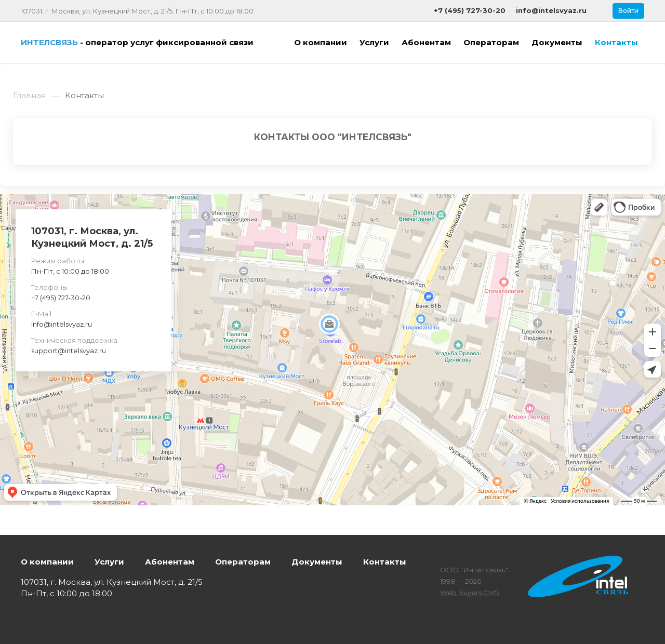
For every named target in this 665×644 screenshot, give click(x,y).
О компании (47, 562)
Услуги (109, 562)
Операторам (243, 562)
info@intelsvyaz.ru (62, 324)
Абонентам (170, 562)
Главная (29, 95)
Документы (317, 562)
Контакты (385, 562)
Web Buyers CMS (470, 593)
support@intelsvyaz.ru (69, 351)
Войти (628, 11)
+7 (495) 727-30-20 (61, 298)
